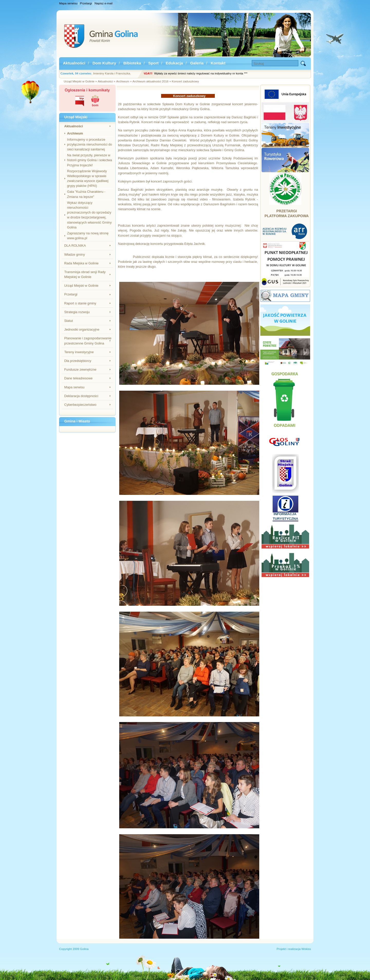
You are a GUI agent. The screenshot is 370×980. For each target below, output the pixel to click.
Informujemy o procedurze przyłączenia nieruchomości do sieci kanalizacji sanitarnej (90, 144)
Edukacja (174, 63)
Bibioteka (132, 63)
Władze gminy (75, 254)
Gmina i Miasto (77, 421)
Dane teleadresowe (78, 378)
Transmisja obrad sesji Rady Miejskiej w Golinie (85, 274)
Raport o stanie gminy (80, 303)
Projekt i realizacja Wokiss (294, 949)
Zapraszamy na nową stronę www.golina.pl (88, 236)
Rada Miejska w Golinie (81, 263)
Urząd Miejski (76, 117)
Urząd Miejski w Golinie (81, 286)
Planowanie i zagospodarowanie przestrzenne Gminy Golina (88, 341)
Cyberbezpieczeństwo (80, 405)
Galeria (197, 63)
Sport (153, 63)
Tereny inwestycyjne (79, 352)
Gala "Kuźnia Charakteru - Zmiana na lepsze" (86, 194)
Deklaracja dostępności (81, 396)
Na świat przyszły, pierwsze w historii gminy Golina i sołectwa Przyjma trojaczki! (90, 160)
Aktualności (74, 63)
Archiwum (75, 133)
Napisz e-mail (104, 3)
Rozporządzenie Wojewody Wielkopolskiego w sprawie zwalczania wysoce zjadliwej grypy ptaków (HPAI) (88, 179)
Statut (68, 321)
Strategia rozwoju (77, 312)
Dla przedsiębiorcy (78, 361)
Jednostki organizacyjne (82, 329)
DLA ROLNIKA (75, 246)
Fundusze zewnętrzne (80, 369)
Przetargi (86, 3)
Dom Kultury (104, 63)
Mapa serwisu (68, 3)
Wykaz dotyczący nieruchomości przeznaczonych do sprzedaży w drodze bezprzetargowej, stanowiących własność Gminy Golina (89, 215)
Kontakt (218, 63)
